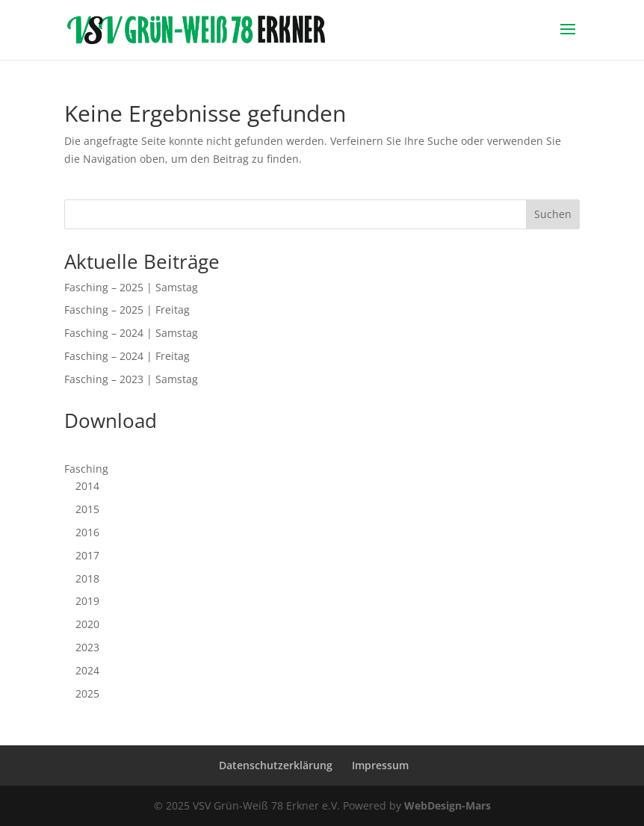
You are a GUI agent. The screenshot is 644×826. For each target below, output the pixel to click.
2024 (87, 670)
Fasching (86, 469)
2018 (87, 578)
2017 (87, 555)
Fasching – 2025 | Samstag (131, 287)
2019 (87, 601)
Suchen (553, 214)
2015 (87, 509)
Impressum (380, 765)
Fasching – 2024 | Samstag (131, 333)
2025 (87, 693)
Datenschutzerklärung (276, 765)
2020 (87, 624)
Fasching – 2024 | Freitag (127, 356)
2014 (87, 486)
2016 (87, 532)
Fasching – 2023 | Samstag (131, 379)
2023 (87, 647)
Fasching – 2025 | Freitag (127, 310)
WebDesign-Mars (448, 805)
